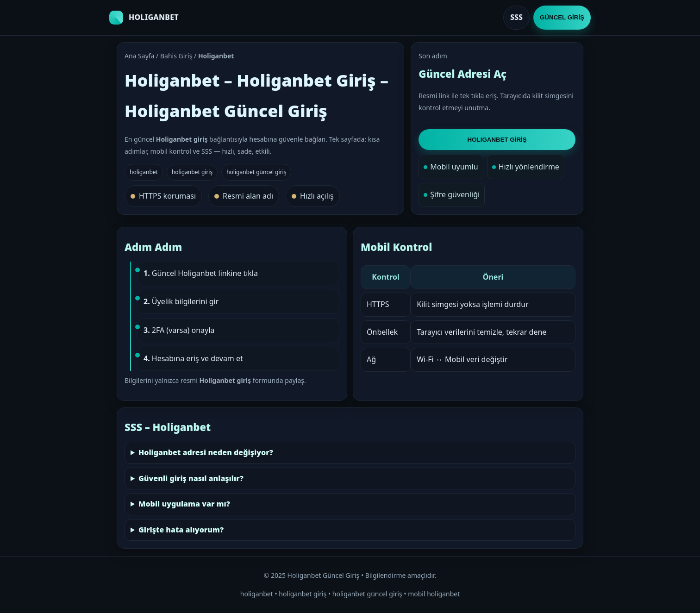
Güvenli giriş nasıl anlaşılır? (191, 478)
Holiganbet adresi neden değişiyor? (206, 452)
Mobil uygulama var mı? (184, 504)
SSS (516, 17)
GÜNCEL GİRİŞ (562, 17)
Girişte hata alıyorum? (181, 530)
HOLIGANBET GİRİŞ (497, 140)
